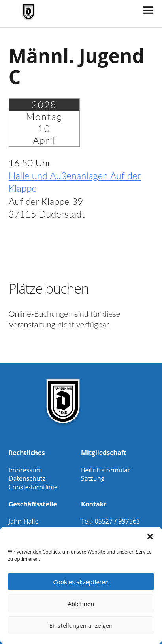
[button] (150, 537)
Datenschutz (27, 478)
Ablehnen (81, 604)
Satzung (93, 478)
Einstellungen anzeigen (81, 625)
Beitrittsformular (105, 470)
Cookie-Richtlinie (33, 487)
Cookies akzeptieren (81, 582)
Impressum (25, 470)
